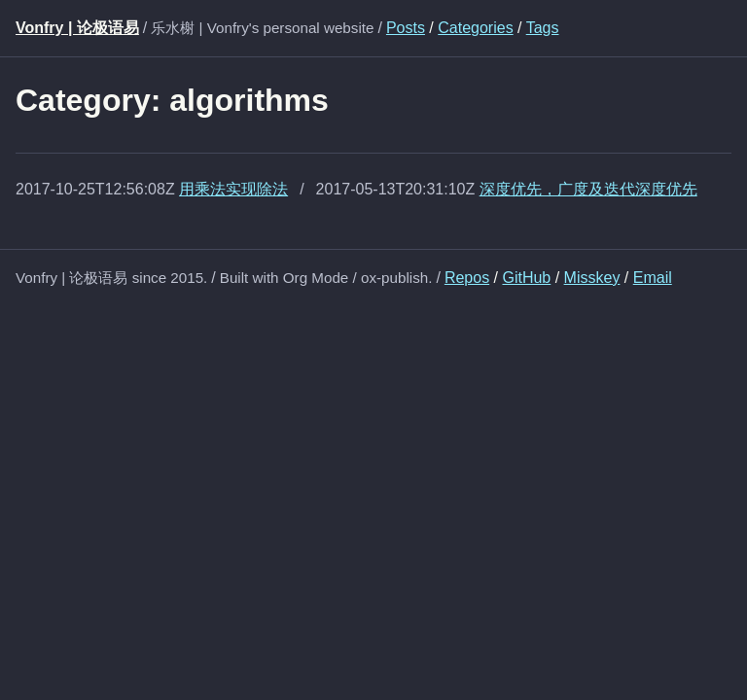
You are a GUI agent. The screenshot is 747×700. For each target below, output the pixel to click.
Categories (475, 28)
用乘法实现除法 (233, 189)
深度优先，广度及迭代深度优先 (588, 189)
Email (653, 278)
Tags (543, 28)
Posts (406, 28)
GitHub (526, 278)
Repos (467, 278)
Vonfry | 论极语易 (77, 28)
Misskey (592, 278)
